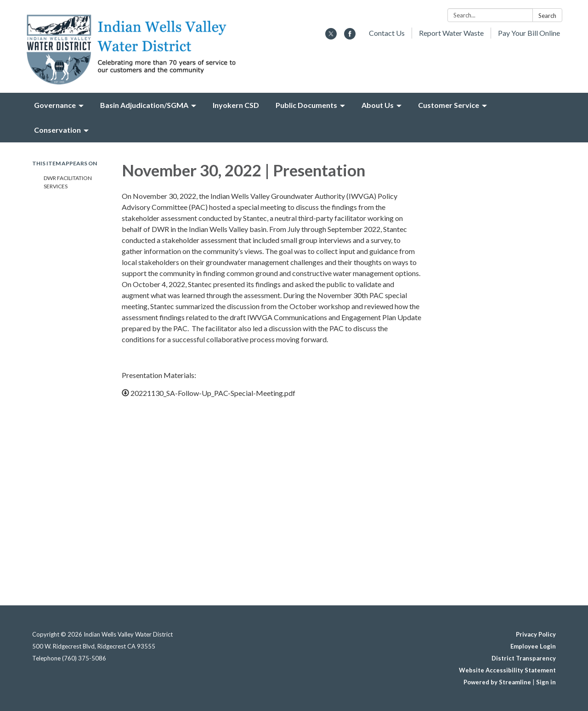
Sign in (546, 682)
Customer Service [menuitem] (449, 105)
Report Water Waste (451, 33)
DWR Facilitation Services (68, 182)
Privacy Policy (536, 634)
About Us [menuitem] (378, 105)
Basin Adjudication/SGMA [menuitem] (144, 105)
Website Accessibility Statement (507, 670)
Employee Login (533, 646)
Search (547, 16)
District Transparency (524, 658)
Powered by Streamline (497, 682)
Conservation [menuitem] (57, 130)
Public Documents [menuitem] (306, 105)
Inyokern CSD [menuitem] (236, 105)
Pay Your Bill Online (529, 33)
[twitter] (331, 37)
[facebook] (350, 37)
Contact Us (387, 33)
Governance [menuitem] (55, 105)
